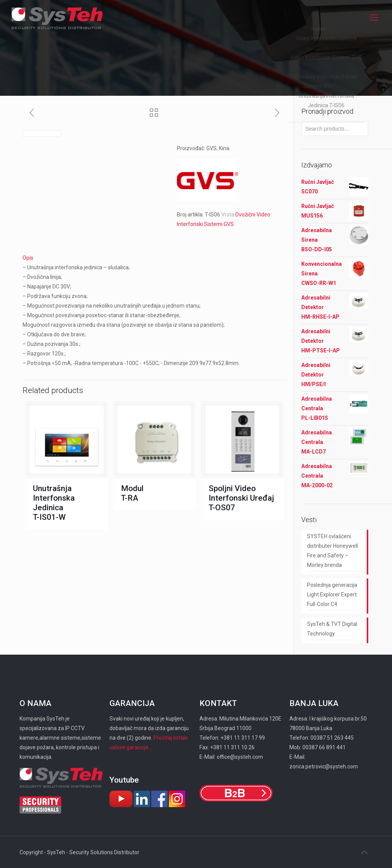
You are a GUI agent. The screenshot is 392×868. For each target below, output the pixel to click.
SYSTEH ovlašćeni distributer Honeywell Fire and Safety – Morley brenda (332, 551)
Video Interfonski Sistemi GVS (326, 57)
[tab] (155, 258)
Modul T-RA (132, 493)
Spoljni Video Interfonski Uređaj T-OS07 (241, 498)
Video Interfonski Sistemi (326, 38)
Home (318, 29)
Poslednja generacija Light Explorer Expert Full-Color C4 (332, 594)
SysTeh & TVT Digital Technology (332, 629)
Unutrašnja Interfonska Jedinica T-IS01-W (54, 503)
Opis (28, 258)
